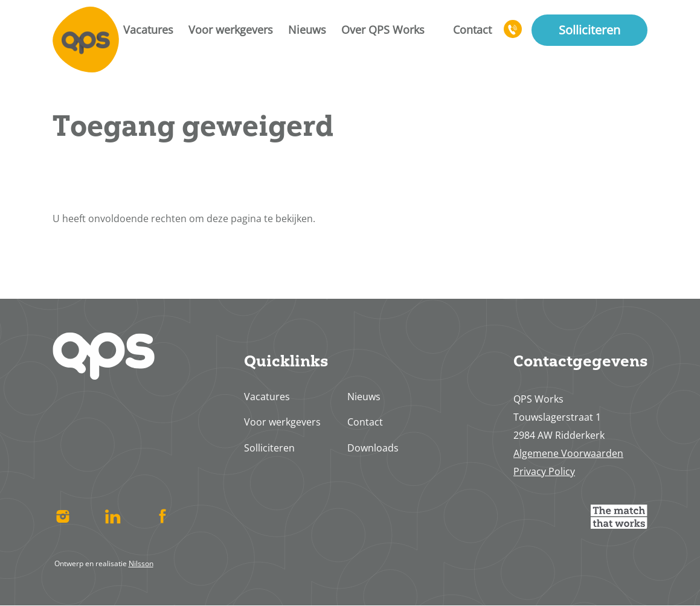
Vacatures (148, 30)
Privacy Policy (544, 471)
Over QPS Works (383, 30)
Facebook (163, 517)
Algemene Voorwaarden (568, 453)
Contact (472, 30)
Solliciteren (589, 30)
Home (86, 39)
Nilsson (141, 563)
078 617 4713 (513, 34)
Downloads (373, 448)
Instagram (63, 517)
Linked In (113, 517)
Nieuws (307, 30)
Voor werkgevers (231, 30)
